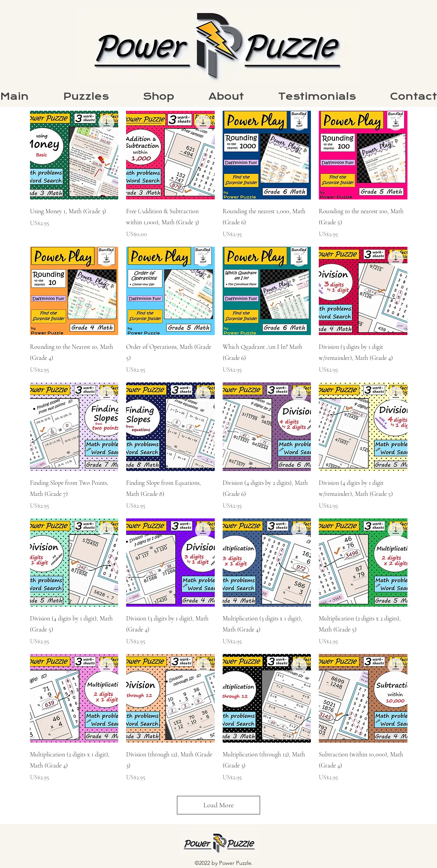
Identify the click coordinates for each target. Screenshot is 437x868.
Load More (219, 805)
